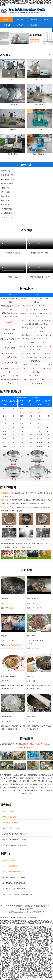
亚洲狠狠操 (34, 953)
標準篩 (13, 79)
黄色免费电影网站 (15, 955)
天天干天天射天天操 (45, 939)
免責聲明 (34, 912)
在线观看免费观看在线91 (40, 969)
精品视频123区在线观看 (33, 971)
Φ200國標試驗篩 (7, 209)
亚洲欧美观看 (12, 947)
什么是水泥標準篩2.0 (10, 866)
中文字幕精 (4, 941)
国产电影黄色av (11, 975)
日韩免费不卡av (23, 947)
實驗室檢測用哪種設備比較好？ (13, 872)
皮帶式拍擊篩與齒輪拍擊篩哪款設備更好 (16, 845)
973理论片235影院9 (37, 977)
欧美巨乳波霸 (24, 953)
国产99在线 (36, 957)
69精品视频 (13, 969)
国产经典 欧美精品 (41, 955)
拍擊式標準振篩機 (7, 175)
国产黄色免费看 (6, 973)
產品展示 (20, 19)
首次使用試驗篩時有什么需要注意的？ (16, 877)
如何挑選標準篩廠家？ (10, 860)
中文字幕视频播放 (20, 929)
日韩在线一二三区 (42, 945)
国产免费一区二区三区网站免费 (23, 973)
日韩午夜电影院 (28, 955)
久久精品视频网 (30, 943)
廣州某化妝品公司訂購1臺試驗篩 (14, 883)
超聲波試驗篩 (6, 188)
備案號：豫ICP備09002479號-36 (20, 912)
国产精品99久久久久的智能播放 (18, 939)
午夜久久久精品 (6, 961)
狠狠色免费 (33, 939)
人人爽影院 (32, 931)
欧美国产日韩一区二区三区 (39, 947)
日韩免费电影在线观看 (29, 959)
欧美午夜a (42, 949)
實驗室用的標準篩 (9, 811)
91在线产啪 (28, 941)
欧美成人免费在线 (21, 935)
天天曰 (2, 959)
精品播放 (24, 963)
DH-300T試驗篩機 (7, 184)
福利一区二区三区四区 (26, 975)
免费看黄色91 (28, 961)
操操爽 (18, 963)
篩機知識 (34, 19)
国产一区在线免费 (12, 953)
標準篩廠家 (20, 906)
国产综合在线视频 (40, 927)
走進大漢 (20, 25)
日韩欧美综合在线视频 (11, 979)
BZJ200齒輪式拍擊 (8, 179)
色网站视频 (11, 971)
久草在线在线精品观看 (26, 965)
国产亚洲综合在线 (47, 935)
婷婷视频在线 (38, 951)
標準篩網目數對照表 (9, 817)
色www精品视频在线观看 (16, 945)
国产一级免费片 (30, 933)
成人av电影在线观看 (7, 935)
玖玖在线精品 (34, 937)
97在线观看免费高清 (16, 941)
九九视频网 (20, 943)
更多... (51, 54)
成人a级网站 (30, 945)
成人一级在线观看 (24, 969)
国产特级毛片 (25, 977)
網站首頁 (7, 19)
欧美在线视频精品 (17, 967)
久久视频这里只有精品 (15, 933)
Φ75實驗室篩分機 (7, 217)
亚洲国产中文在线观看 (44, 933)
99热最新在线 (45, 937)
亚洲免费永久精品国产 (45, 959)
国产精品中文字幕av (24, 957)
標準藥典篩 (5, 196)
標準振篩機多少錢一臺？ (11, 823)
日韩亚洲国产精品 (17, 951)
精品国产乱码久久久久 (29, 949)
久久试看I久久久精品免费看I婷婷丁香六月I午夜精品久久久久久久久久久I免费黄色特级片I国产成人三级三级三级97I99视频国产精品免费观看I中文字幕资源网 (26, 3)
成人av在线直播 (34, 935)
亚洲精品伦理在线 (41, 975)
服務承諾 (7, 25)
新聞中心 (47, 19)
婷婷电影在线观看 (39, 941)
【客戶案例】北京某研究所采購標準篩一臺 (17, 894)
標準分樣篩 (5, 205)
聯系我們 (34, 25)
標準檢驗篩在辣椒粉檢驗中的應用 (14, 840)
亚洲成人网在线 (10, 943)
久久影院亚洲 (18, 961)
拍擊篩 (39, 128)
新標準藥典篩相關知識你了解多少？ (15, 834)
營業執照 (41, 912)
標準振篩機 (6, 171)
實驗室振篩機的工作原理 (11, 828)
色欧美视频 (20, 971)
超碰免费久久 (47, 971)
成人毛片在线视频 (41, 965)
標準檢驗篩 (6, 192)
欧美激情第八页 (46, 957)
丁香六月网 (39, 973)
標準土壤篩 (39, 79)
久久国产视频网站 (27, 927)
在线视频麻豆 (24, 937)
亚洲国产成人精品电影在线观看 (39, 963)
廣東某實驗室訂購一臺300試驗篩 (14, 889)
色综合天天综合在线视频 (9, 937)
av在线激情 (28, 951)
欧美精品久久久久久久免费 (37, 929)
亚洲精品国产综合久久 (32, 967)
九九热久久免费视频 (13, 959)
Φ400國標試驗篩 (7, 213)
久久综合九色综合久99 (42, 961)
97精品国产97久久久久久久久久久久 (15, 931)
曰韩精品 (16, 927)
